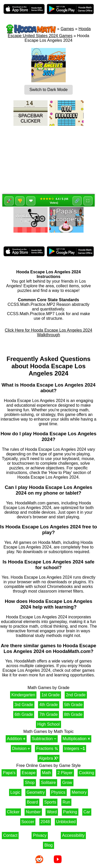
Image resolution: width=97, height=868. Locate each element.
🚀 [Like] (9, 201)
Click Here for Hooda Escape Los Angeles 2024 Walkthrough (49, 333)
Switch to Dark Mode (49, 90)
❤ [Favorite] (31, 201)
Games (67, 29)
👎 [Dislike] (20, 201)
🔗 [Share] (77, 201)
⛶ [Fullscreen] (88, 201)
